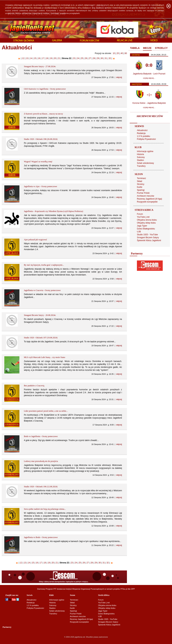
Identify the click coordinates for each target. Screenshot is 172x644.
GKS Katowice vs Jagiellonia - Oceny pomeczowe (45, 89)
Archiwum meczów (146, 196)
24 (78, 58)
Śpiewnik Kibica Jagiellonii (149, 240)
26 (86, 58)
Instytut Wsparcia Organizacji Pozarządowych (85, 589)
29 (98, 58)
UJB (139, 232)
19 (51, 58)
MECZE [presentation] (147, 48)
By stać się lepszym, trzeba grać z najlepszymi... (44, 265)
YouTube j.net (143, 217)
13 (27, 58)
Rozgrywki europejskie (147, 202)
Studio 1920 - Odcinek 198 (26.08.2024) (41, 139)
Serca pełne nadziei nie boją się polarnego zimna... (45, 509)
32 (110, 58)
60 (126, 53)
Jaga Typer (142, 226)
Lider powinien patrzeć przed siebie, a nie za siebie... (46, 411)
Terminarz (141, 178)
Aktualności (142, 130)
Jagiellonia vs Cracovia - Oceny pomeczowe (42, 290)
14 (31, 58)
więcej (119, 77)
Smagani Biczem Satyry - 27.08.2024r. (40, 66)
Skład (139, 181)
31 (106, 58)
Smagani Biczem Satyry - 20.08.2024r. (40, 315)
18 (47, 58)
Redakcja (141, 133)
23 (74, 58)
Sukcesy (141, 157)
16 (39, 58)
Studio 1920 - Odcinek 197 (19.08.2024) (41, 338)
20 (118, 53)
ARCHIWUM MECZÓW (150, 116)
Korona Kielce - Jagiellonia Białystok (149, 103)
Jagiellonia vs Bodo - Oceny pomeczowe (41, 537)
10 (114, 53)
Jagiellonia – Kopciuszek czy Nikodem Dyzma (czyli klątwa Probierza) (53, 211)
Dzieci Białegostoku (146, 229)
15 (35, 58)
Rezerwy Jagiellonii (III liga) (149, 199)
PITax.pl (124, 589)
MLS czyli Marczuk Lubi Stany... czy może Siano (45, 357)
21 (59, 58)
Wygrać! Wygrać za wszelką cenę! (38, 162)
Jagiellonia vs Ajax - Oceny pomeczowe (41, 186)
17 (43, 58)
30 (102, 58)
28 (94, 58)
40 (122, 53)
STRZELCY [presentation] (161, 48)
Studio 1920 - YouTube (147, 235)
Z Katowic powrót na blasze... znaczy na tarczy (43, 114)
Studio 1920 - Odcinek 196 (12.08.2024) (41, 487)
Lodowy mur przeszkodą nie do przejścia (41, 461)
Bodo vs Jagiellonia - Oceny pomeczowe (41, 436)
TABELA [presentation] (135, 48)
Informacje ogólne (145, 151)
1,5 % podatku (144, 136)
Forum (140, 214)
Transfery (141, 166)
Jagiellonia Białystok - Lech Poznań (149, 74)
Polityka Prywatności (146, 139)
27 (90, 58)
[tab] (135, 48)
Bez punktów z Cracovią (34, 386)
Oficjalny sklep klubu (146, 223)
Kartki (140, 187)
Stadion (140, 160)
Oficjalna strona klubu (147, 220)
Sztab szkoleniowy (145, 163)
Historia (140, 154)
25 (82, 58)
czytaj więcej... (149, 78)
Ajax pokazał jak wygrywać (35, 240)
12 (23, 58)
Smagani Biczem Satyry (148, 238)
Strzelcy (141, 184)
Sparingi (141, 190)
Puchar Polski (143, 193)
